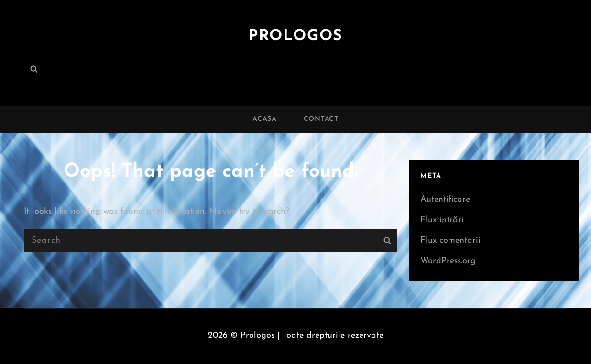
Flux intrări (442, 220)
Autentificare (445, 199)
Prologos (295, 36)
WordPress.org (448, 261)
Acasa (265, 119)
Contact (321, 119)
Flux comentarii (450, 241)
